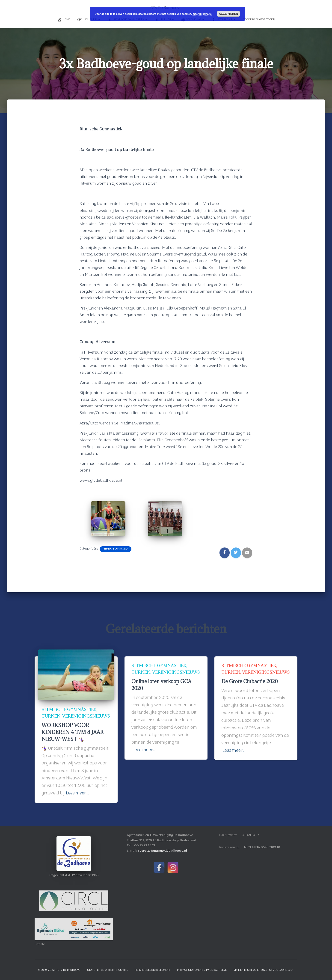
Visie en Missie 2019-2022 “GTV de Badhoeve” (263, 970)
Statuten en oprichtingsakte (108, 970)
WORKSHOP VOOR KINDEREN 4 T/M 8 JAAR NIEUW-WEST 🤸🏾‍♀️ (73, 732)
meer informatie (202, 14)
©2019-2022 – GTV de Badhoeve (59, 970)
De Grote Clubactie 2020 (250, 682)
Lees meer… (78, 793)
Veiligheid (89, 20)
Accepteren (228, 14)
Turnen (51, 709)
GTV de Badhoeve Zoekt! (259, 20)
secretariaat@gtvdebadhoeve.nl (162, 851)
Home (64, 20)
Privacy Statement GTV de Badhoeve (202, 970)
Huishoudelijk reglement (153, 970)
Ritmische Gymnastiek (116, 549)
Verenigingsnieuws (66, 716)
